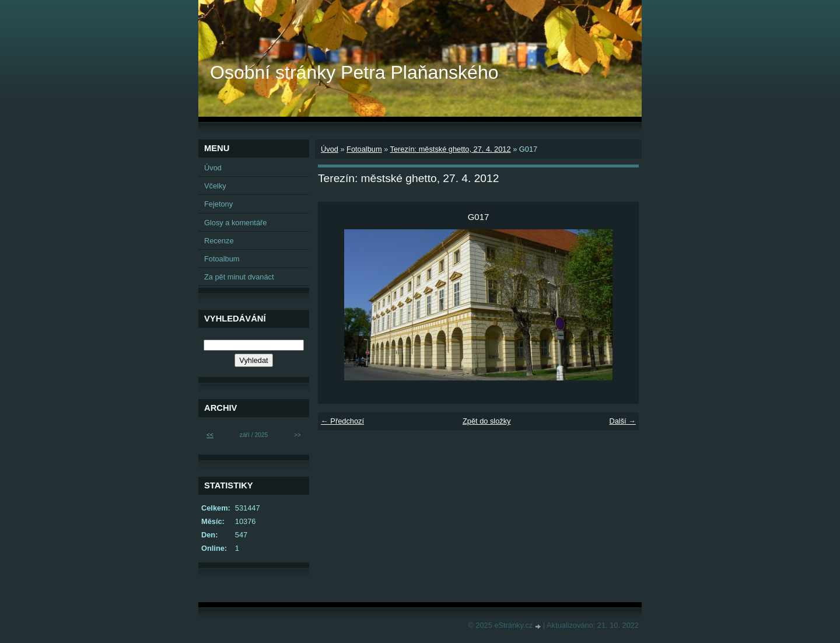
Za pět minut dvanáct (239, 277)
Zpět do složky (487, 421)
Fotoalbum (364, 149)
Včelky (215, 186)
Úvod (330, 149)
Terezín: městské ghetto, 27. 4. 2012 (451, 149)
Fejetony (218, 204)
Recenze (219, 241)
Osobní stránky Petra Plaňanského (354, 72)
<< (210, 435)
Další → (622, 421)
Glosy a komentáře (235, 223)
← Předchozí (342, 421)
